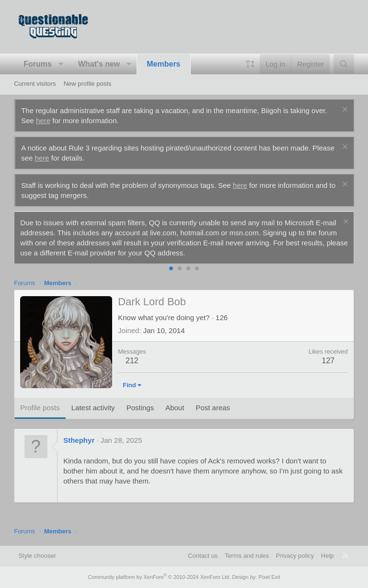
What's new (99, 64)
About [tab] (175, 408)
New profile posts (88, 84)
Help (328, 556)
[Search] (344, 64)
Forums (38, 64)
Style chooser (37, 556)
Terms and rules (247, 556)
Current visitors (35, 84)
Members (163, 64)
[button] (61, 64)
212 (132, 361)
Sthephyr (79, 440)
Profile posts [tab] (40, 408)
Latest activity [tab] (93, 408)
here (43, 121)
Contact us (203, 556)
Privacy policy (295, 556)
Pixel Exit (269, 577)
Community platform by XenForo (159, 577)
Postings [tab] (140, 408)
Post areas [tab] (213, 408)
